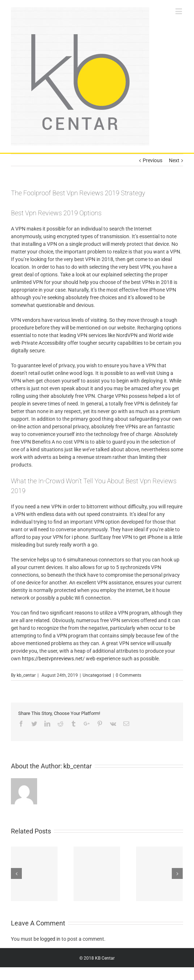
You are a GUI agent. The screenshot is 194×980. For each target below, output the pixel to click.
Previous (153, 160)
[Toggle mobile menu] (179, 11)
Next (174, 160)
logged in (50, 939)
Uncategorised (97, 675)
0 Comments (128, 675)
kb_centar (26, 675)
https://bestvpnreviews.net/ (53, 659)
